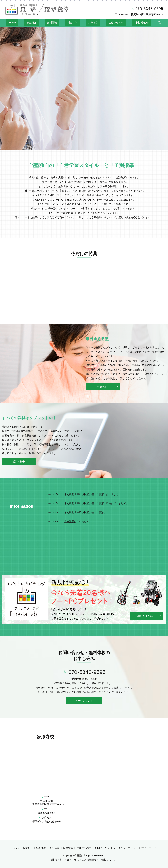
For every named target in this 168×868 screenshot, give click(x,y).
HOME (26, 22)
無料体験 (57, 22)
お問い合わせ (127, 22)
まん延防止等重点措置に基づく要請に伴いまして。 (93, 494)
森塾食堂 (88, 22)
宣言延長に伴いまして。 (78, 521)
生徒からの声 (106, 22)
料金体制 (73, 22)
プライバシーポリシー (126, 848)
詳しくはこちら (146, 616)
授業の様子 (18, 462)
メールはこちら (84, 701)
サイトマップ (149, 848)
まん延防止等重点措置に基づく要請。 (85, 512)
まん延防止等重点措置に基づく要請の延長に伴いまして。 (96, 503)
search (143, 23)
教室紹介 (41, 22)
